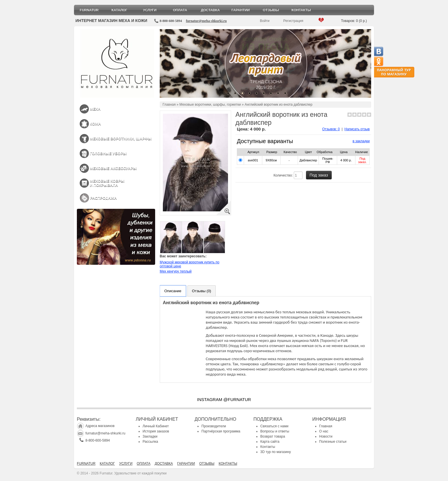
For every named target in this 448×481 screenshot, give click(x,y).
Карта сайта (270, 442)
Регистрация (293, 21)
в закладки (361, 141)
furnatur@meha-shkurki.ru (206, 21)
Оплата (180, 10)
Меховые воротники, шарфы (121, 139)
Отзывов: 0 (331, 129)
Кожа (95, 124)
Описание (173, 291)
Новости (326, 436)
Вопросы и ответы (275, 431)
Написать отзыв (357, 129)
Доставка (210, 10)
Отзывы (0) (202, 291)
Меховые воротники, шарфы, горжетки (210, 105)
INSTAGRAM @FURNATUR (224, 399)
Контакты (301, 10)
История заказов (156, 431)
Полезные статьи (333, 442)
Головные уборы (108, 154)
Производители (214, 426)
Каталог (119, 10)
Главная (169, 105)
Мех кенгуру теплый (176, 271)
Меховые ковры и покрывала (107, 183)
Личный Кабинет (156, 426)
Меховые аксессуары (113, 168)
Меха (95, 109)
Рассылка (150, 442)
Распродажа (103, 198)
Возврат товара (273, 436)
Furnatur (89, 10)
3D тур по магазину (276, 452)
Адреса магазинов (100, 426)
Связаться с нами (274, 426)
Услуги (150, 10)
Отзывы (271, 10)
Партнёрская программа (221, 431)
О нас (324, 431)
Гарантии (241, 10)
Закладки (150, 436)
